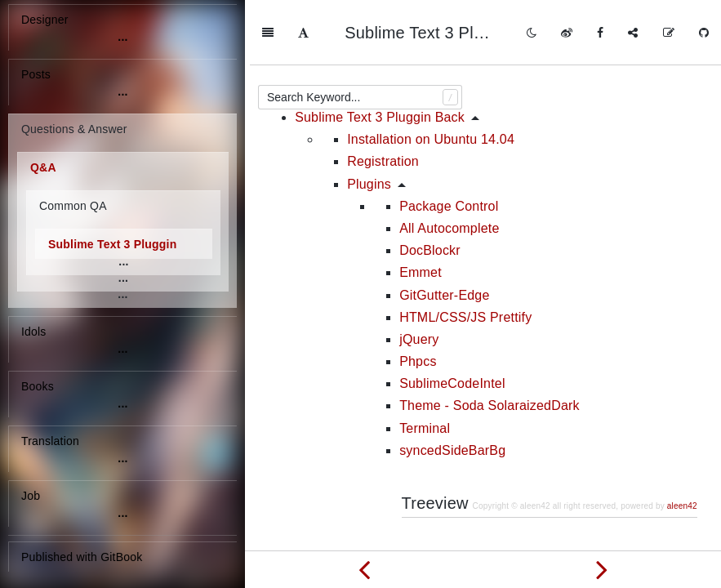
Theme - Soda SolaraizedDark (490, 340)
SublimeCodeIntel (452, 318)
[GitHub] (704, 33)
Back (670, 533)
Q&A (43, 167)
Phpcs (418, 296)
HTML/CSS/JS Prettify (465, 252)
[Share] (633, 33)
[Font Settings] (303, 33)
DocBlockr (430, 185)
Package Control (449, 141)
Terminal (425, 363)
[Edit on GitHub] (669, 33)
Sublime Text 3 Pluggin (112, 244)
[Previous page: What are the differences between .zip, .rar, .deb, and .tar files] (364, 569)
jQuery (419, 274)
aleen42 (682, 441)
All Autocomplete (449, 163)
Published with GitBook (82, 557)
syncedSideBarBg (452, 385)
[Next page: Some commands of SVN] (603, 569)
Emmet (421, 207)
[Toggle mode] (532, 33)
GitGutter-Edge (444, 230)
